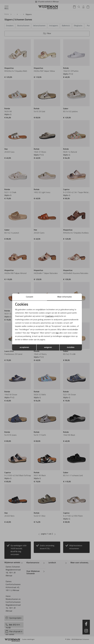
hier (57, 333)
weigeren (48, 347)
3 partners (49, 316)
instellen (71, 347)
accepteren (24, 347)
